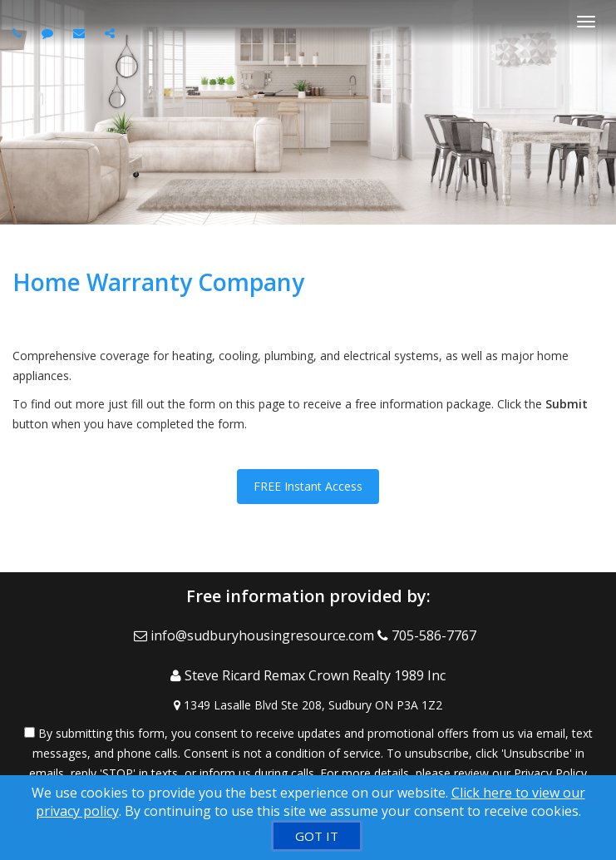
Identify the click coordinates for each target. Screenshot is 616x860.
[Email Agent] (256, 635)
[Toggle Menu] (586, 22)
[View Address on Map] (308, 705)
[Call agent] (19, 33)
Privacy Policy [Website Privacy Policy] (550, 773)
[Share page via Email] (112, 33)
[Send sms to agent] (49, 33)
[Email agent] (81, 33)
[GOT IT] (317, 836)
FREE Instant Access (308, 486)
